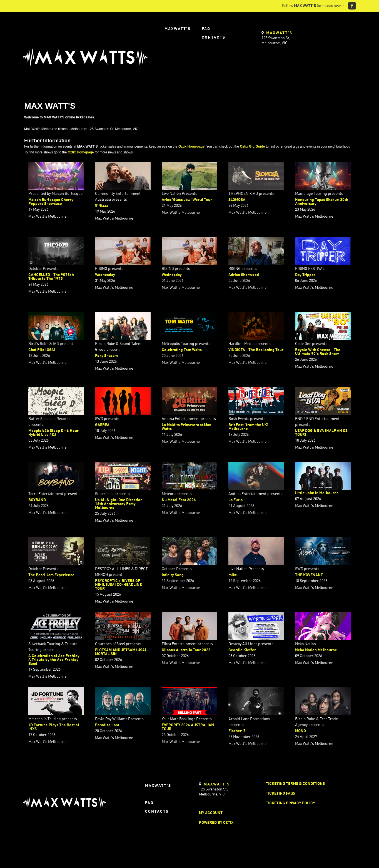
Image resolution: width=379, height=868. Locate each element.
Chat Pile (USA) (42, 350)
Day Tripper (305, 275)
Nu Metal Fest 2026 (179, 500)
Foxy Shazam (106, 356)
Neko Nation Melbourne (316, 650)
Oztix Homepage (191, 146)
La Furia (235, 500)
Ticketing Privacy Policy (291, 803)
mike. (233, 575)
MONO (301, 731)
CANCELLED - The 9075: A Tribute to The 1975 (51, 277)
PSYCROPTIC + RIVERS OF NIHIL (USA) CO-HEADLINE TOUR (118, 585)
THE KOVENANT (309, 575)
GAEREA (102, 425)
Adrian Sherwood (244, 275)
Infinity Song (173, 575)
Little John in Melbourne (317, 493)
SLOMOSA (237, 200)
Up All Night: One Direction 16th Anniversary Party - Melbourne (119, 504)
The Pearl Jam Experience (51, 575)
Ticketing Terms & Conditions (295, 784)
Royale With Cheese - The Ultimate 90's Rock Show (318, 352)
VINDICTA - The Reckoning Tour (256, 350)
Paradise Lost (107, 725)
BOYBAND (37, 500)
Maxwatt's (178, 29)
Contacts (214, 38)
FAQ (206, 29)
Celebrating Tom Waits (182, 350)
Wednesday (105, 275)
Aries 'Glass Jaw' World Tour (187, 200)
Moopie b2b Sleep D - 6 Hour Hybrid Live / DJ (53, 433)
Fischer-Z (237, 731)
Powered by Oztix (216, 823)
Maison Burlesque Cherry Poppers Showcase (51, 202)
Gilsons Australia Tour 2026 (186, 650)
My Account (211, 813)
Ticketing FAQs (280, 794)
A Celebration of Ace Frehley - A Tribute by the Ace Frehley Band (55, 660)
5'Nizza (102, 206)
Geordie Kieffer (242, 650)
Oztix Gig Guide (252, 146)
